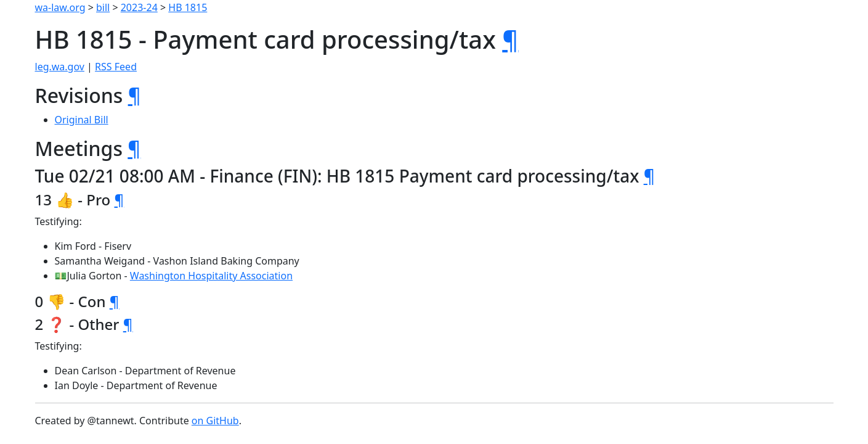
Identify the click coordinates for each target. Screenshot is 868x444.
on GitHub (215, 421)
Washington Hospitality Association (211, 276)
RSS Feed (116, 67)
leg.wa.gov (60, 67)
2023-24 (139, 7)
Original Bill (82, 120)
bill (103, 7)
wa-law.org (60, 7)
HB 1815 (188, 7)
